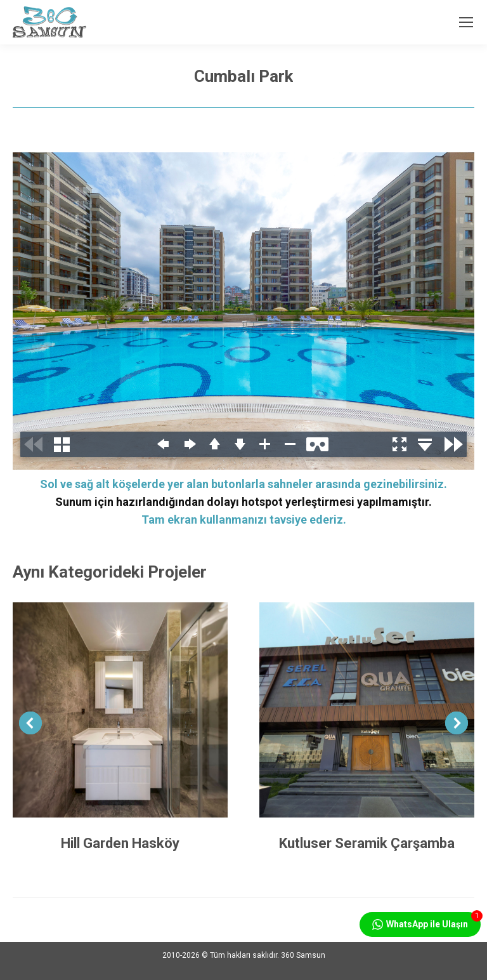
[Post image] (120, 710)
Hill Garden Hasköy (120, 843)
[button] (30, 723)
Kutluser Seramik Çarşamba (367, 843)
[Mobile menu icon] (466, 22)
